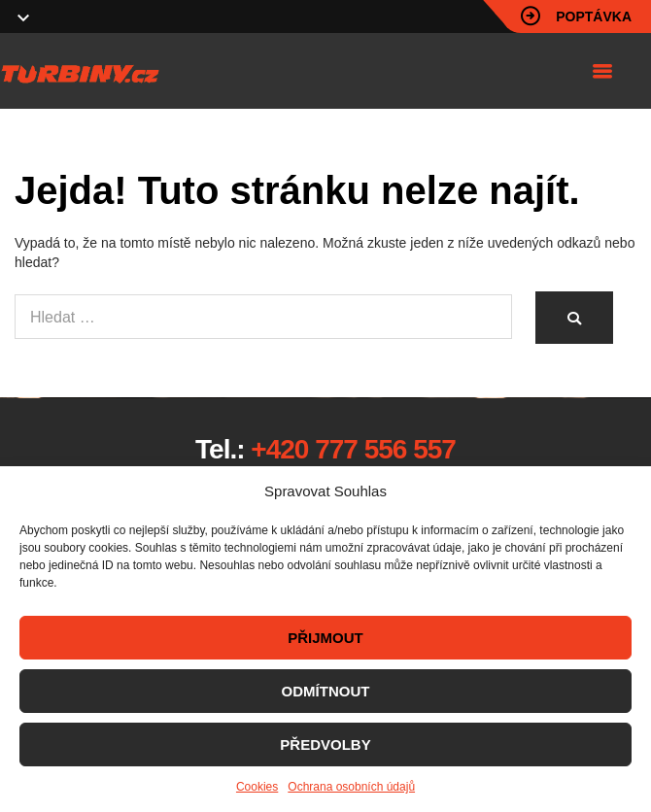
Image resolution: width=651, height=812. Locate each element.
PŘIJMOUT (325, 638)
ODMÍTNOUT (326, 691)
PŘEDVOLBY (325, 744)
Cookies (257, 787)
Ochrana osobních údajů (351, 787)
